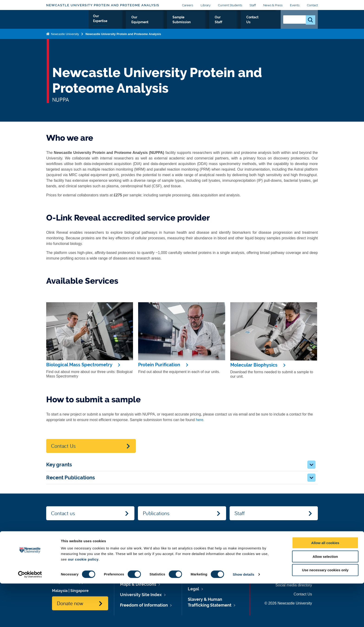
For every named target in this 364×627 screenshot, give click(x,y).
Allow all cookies (325, 586)
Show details (244, 618)
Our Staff (238, 23)
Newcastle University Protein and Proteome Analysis (103, 5)
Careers (188, 5)
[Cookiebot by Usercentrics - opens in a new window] (30, 618)
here (200, 420)
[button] (311, 465)
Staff (253, 5)
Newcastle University (65, 38)
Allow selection (325, 600)
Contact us (63, 513)
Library (206, 5)
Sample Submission (205, 23)
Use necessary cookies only (325, 614)
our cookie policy (83, 603)
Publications (156, 513)
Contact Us (263, 23)
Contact (312, 5)
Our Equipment (166, 23)
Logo (67, 21)
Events (295, 5)
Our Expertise (133, 23)
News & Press (273, 5)
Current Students (230, 5)
